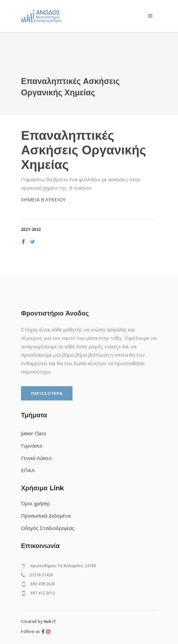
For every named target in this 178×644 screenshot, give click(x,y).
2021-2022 (31, 229)
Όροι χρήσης (36, 503)
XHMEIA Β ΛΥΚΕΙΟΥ (43, 199)
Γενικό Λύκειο (36, 458)
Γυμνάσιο (32, 446)
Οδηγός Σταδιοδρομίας (48, 528)
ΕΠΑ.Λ (28, 470)
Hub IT (50, 621)
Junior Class (34, 433)
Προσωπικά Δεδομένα (46, 516)
